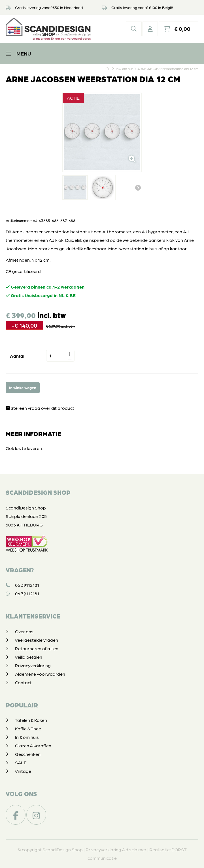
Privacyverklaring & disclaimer (116, 849)
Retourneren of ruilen (37, 648)
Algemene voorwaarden (40, 674)
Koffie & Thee (28, 729)
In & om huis (27, 737)
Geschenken (28, 754)
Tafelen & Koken (31, 720)
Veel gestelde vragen (36, 640)
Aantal (17, 356)
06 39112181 (22, 585)
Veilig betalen (28, 657)
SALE (21, 763)
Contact (23, 682)
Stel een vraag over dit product (40, 408)
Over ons (24, 631)
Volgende (138, 187)
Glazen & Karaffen (33, 746)
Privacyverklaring (33, 665)
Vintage (23, 771)
